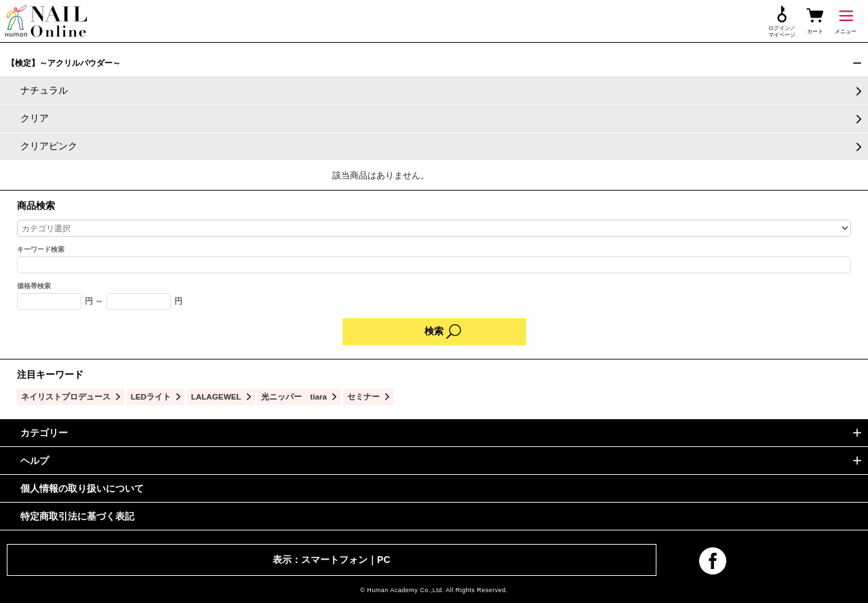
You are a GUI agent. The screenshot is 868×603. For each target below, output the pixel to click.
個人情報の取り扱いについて (82, 488)
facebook (713, 561)
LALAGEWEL (216, 396)
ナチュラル (44, 90)
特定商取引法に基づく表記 (77, 516)
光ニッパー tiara (294, 396)
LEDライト (151, 396)
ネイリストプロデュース (66, 396)
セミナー (363, 396)
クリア (35, 118)
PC (383, 560)
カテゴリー (44, 433)
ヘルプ (35, 461)
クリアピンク (49, 146)
